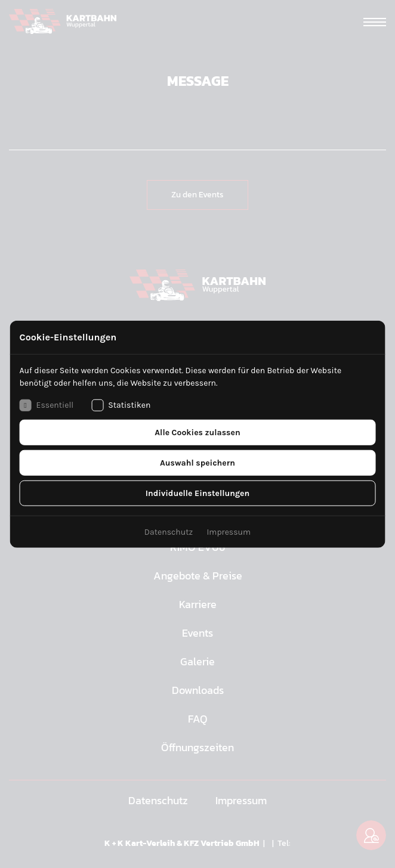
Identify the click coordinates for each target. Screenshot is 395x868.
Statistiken (121, 405)
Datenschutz (169, 531)
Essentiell (47, 405)
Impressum (229, 531)
